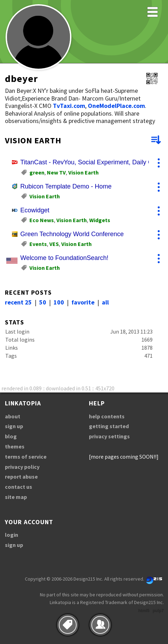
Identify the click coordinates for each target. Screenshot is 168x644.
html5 (144, 611)
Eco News (42, 220)
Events (38, 244)
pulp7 (158, 611)
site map (16, 497)
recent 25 (18, 302)
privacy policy (22, 467)
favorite (83, 302)
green (37, 172)
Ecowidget (35, 210)
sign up (14, 426)
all (105, 302)
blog (11, 436)
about (13, 416)
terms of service (26, 457)
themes (15, 446)
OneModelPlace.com (116, 106)
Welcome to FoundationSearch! (64, 258)
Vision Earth (83, 172)
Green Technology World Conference (72, 234)
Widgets (100, 220)
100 (59, 302)
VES (54, 244)
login (12, 535)
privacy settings (109, 436)
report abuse (21, 477)
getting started (109, 426)
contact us (19, 487)
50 (43, 302)
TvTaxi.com (69, 106)
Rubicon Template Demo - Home (66, 186)
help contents (107, 416)
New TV (56, 172)
